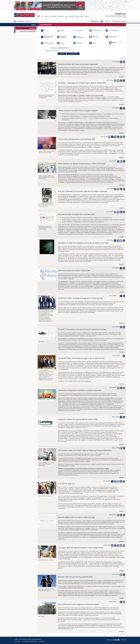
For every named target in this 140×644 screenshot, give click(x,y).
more (121, 77)
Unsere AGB (17, 641)
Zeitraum (53, 48)
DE (106, 21)
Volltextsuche (51, 51)
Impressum (42, 641)
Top (123, 640)
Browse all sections (119, 21)
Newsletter (95, 21)
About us (30, 21)
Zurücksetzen (73, 54)
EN (109, 21)
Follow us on (113, 640)
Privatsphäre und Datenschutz (30, 641)
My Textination (20, 21)
